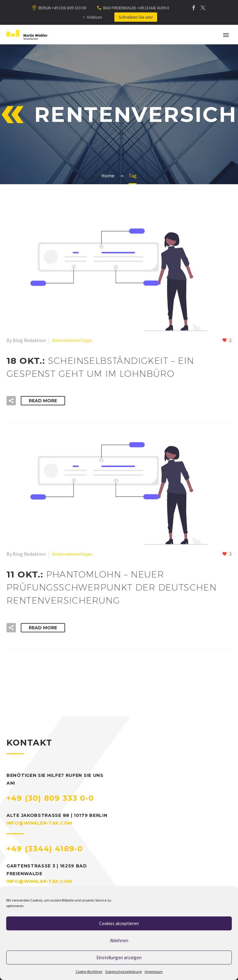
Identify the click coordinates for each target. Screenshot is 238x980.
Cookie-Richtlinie (89, 971)
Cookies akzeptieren (119, 923)
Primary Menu (226, 35)
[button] (11, 401)
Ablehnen (119, 940)
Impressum (154, 971)
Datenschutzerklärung (123, 971)
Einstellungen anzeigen (119, 958)
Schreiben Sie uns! (136, 17)
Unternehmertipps (72, 340)
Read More (43, 401)
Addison (94, 17)
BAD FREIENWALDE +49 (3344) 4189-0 (136, 8)
